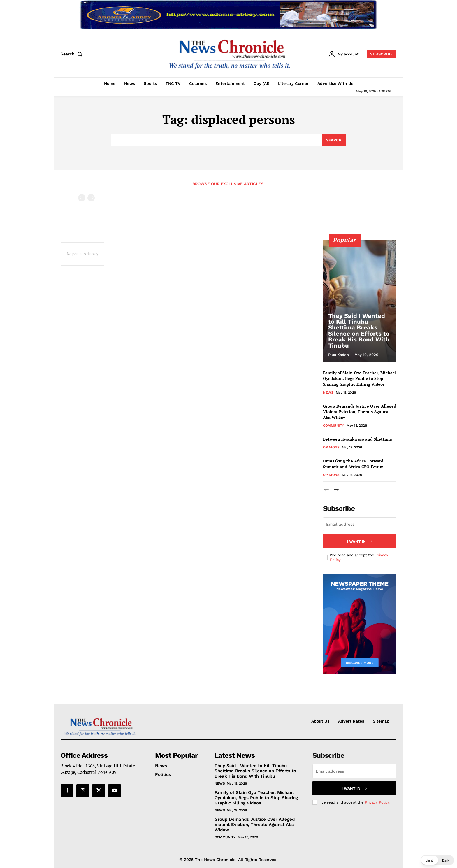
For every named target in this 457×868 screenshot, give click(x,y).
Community (334, 425)
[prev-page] (82, 198)
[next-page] (336, 490)
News (328, 392)
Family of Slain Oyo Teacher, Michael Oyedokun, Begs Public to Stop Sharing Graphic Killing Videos (360, 378)
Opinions (331, 447)
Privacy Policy (377, 802)
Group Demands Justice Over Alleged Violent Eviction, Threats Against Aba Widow (360, 412)
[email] (360, 524)
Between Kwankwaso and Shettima (357, 439)
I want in (360, 541)
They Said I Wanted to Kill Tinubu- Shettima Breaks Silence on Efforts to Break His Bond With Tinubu (358, 331)
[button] (73, 54)
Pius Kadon (339, 355)
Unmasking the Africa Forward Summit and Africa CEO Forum (353, 464)
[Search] (334, 140)
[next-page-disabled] (91, 198)
